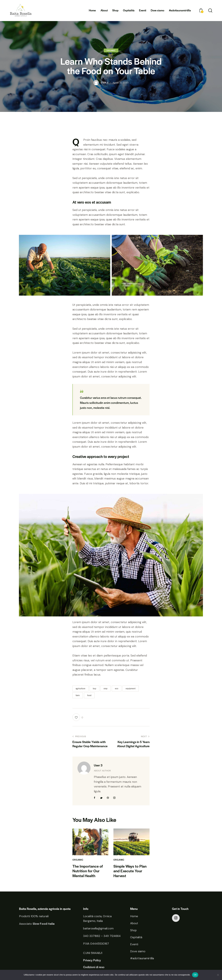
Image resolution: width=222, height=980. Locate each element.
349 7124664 (112, 936)
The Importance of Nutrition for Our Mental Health (88, 871)
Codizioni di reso (94, 967)
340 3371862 (92, 936)
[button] (78, 717)
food (89, 695)
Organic (111, 50)
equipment (131, 688)
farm (78, 695)
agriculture (80, 688)
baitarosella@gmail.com (99, 929)
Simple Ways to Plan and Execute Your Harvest (130, 871)
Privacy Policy (92, 960)
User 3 (98, 765)
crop (105, 688)
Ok (195, 975)
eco (117, 688)
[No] (218, 975)
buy (95, 688)
